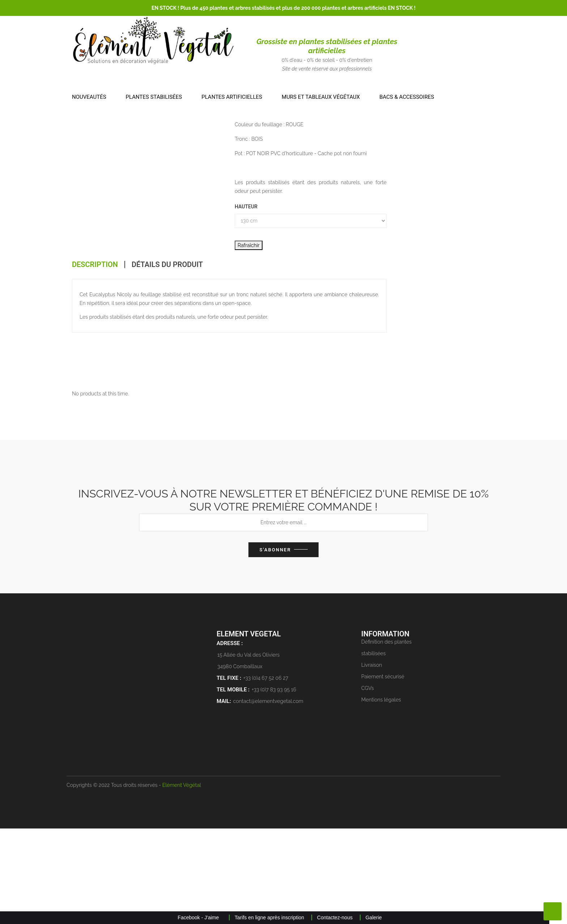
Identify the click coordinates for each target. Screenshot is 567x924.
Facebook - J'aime (198, 917)
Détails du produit (167, 352)
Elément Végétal (182, 881)
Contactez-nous (335, 917)
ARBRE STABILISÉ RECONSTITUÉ (274, 158)
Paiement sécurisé (383, 772)
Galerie (374, 917)
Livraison (372, 760)
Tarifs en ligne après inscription (269, 917)
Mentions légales (381, 795)
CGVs (368, 784)
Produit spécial (431, 133)
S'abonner (275, 645)
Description (95, 352)
